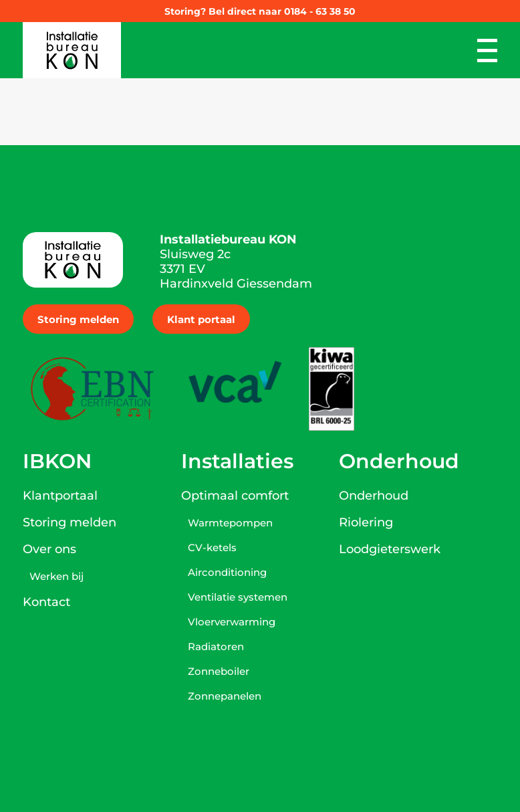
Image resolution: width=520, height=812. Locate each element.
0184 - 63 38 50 (320, 11)
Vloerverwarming (232, 622)
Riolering (366, 522)
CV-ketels (212, 547)
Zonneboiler (219, 671)
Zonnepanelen (225, 696)
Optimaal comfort (235, 496)
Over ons (49, 549)
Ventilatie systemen (238, 597)
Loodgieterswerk (390, 549)
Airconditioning (227, 572)
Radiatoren (216, 646)
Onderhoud (374, 496)
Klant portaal (201, 319)
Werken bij (56, 576)
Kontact (46, 602)
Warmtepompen (230, 523)
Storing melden (78, 319)
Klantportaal (60, 496)
